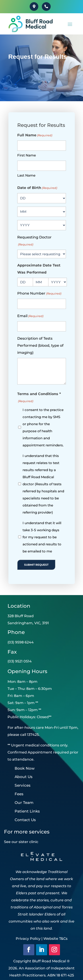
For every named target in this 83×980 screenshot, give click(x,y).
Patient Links (27, 811)
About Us (24, 777)
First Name (27, 155)
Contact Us (25, 820)
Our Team (24, 803)
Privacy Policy (28, 939)
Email (30, 316)
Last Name (26, 175)
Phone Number (39, 293)
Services (23, 785)
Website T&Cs (55, 939)
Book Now (25, 768)
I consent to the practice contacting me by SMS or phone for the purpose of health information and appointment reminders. (43, 427)
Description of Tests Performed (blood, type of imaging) (40, 345)
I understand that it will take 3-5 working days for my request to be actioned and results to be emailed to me (42, 537)
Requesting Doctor (34, 242)
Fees (19, 794)
